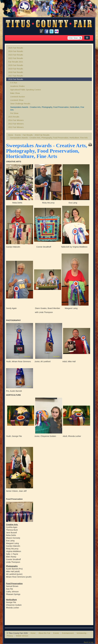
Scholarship (81, 633)
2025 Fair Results (16, 48)
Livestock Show (17, 100)
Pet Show (14, 113)
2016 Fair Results (16, 79)
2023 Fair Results (16, 55)
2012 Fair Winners (16, 127)
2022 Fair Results (16, 58)
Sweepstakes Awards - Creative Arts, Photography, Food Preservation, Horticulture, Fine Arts (47, 108)
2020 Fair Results (16, 65)
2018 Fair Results (16, 72)
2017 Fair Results (16, 76)
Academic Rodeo (17, 86)
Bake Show (15, 93)
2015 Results (14, 117)
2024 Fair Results (16, 51)
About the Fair (44, 633)
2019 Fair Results (16, 69)
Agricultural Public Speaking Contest (25, 90)
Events (18, 135)
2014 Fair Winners (16, 120)
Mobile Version (22, 636)
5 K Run (14, 83)
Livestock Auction (18, 97)
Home (11, 135)
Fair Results (28, 135)
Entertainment (68, 633)
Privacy (10, 636)
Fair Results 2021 (16, 62)
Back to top (89, 642)
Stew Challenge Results (20, 104)
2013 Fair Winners (16, 124)
